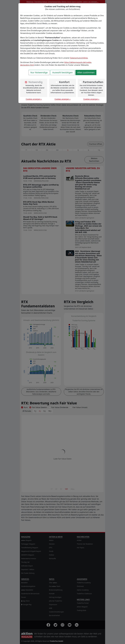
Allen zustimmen (86, 72)
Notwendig (36, 82)
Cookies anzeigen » (34, 99)
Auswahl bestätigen (62, 72)
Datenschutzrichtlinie (79, 58)
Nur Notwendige (39, 72)
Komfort (64, 82)
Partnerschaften (93, 82)
